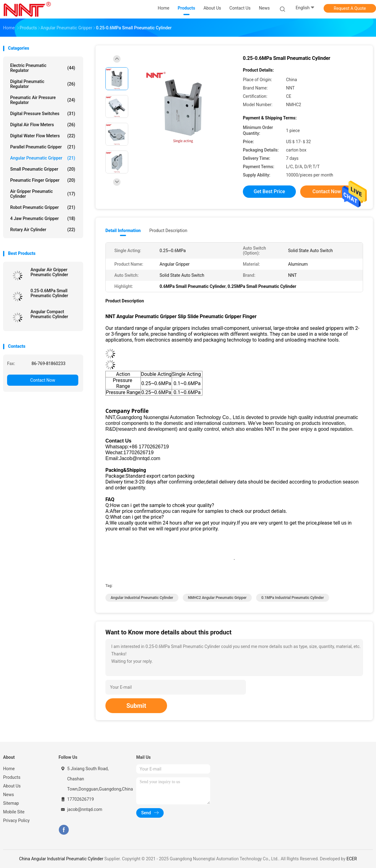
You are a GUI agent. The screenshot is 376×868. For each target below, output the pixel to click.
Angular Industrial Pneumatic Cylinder (142, 598)
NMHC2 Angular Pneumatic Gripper (217, 598)
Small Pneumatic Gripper (43, 169)
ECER (352, 859)
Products (12, 777)
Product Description (168, 230)
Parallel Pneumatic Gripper (43, 147)
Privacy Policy (16, 820)
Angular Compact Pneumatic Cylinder (49, 314)
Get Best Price (269, 191)
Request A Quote (350, 8)
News (8, 795)
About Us (12, 786)
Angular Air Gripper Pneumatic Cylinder (49, 272)
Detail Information (123, 230)
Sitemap (11, 803)
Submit (136, 706)
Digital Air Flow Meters (43, 125)
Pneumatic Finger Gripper (43, 180)
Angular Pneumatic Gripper (43, 158)
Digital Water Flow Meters (43, 136)
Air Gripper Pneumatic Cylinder (43, 194)
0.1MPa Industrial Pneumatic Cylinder (293, 598)
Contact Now (43, 380)
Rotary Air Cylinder (43, 230)
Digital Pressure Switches (43, 114)
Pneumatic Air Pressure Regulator (43, 100)
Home (9, 769)
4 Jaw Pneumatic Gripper (43, 218)
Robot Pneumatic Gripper (43, 207)
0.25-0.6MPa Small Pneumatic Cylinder (49, 293)
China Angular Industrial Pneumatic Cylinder (61, 859)
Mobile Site (14, 812)
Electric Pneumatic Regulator (43, 68)
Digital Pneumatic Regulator (43, 84)
